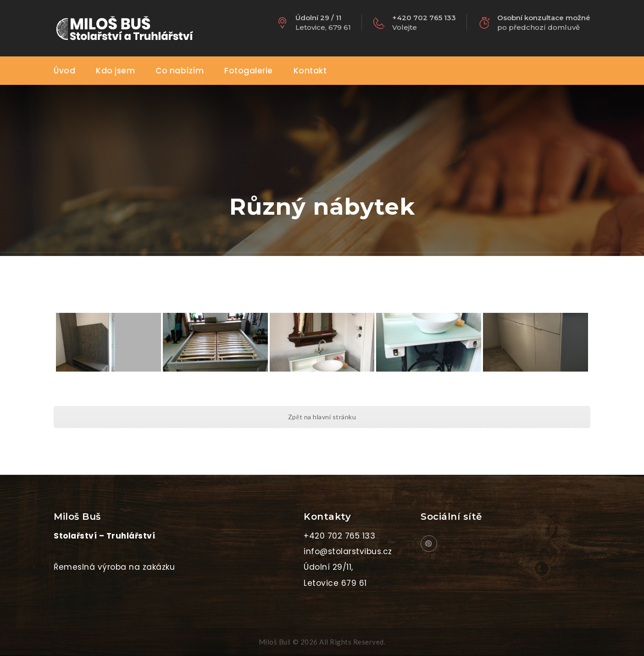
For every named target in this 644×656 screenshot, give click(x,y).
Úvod (64, 71)
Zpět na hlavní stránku (322, 417)
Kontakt (310, 71)
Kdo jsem (115, 71)
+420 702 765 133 (339, 536)
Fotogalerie (249, 71)
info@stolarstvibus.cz (348, 551)
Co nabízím (180, 71)
